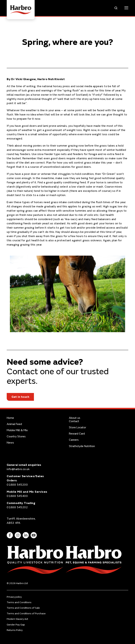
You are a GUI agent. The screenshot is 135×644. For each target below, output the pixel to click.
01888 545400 (17, 496)
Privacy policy (14, 597)
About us (75, 418)
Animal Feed (14, 424)
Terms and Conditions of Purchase (26, 614)
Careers (74, 440)
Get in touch (20, 397)
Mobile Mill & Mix (17, 430)
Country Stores (16, 437)
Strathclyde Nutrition (82, 446)
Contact (74, 421)
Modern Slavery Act (17, 619)
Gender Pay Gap (16, 625)
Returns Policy (15, 630)
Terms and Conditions (19, 602)
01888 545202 (17, 507)
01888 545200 (17, 485)
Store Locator (77, 428)
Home (10, 418)
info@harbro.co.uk (18, 469)
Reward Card (77, 434)
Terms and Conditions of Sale (23, 608)
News (10, 443)
